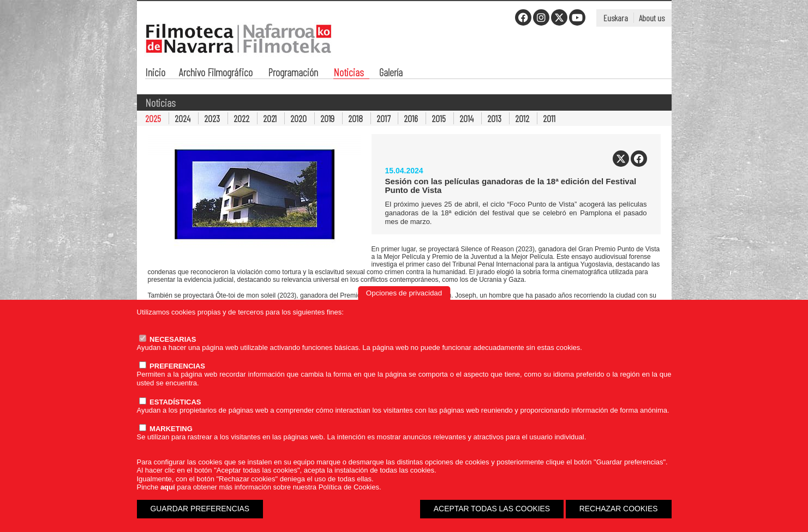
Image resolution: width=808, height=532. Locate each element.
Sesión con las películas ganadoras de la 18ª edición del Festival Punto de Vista (511, 186)
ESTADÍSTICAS (170, 402)
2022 (241, 118)
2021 (270, 118)
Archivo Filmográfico (216, 73)
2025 (153, 118)
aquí (168, 487)
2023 (212, 118)
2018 (355, 118)
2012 (522, 118)
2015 (439, 118)
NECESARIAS (168, 339)
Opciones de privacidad (404, 293)
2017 (383, 118)
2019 (327, 118)
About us (652, 18)
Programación (293, 73)
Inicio (155, 73)
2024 (182, 118)
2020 (298, 118)
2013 (494, 118)
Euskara (616, 18)
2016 (411, 118)
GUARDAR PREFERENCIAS (200, 509)
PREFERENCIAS (172, 366)
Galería (391, 73)
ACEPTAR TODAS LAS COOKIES (492, 509)
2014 (466, 118)
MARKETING (166, 429)
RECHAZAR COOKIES (619, 509)
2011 (549, 118)
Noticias (349, 73)
